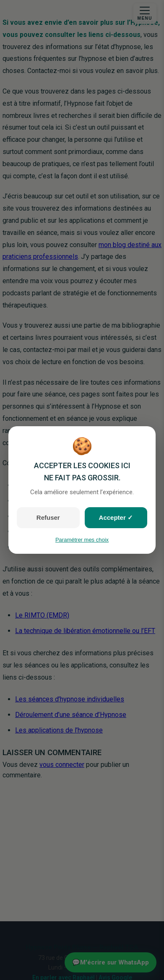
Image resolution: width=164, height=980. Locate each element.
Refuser (48, 517)
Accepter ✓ (116, 517)
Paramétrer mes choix (82, 540)
